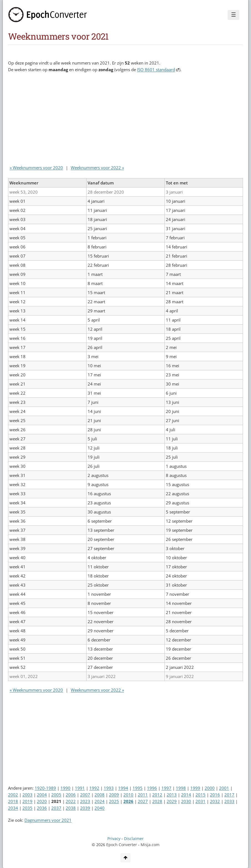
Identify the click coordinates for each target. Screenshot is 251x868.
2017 (229, 795)
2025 (114, 801)
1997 (166, 788)
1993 (109, 788)
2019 (27, 801)
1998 (181, 788)
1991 (80, 788)
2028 (157, 801)
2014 (186, 795)
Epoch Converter (122, 845)
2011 (143, 795)
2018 (13, 801)
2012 (157, 795)
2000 (210, 788)
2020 (42, 801)
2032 (215, 801)
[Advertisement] (109, 120)
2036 (42, 808)
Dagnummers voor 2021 (48, 820)
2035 (27, 808)
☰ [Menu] (234, 15)
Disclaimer (134, 839)
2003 (27, 795)
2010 (128, 795)
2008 (100, 795)
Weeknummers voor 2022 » (97, 168)
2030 (186, 801)
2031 (201, 801)
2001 (224, 788)
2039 (85, 808)
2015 (201, 795)
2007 (85, 795)
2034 (13, 808)
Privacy (114, 839)
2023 (85, 801)
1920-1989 (45, 788)
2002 (13, 795)
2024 (100, 801)
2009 (114, 795)
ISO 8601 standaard (156, 70)
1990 (65, 788)
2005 (56, 795)
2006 (71, 795)
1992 (94, 788)
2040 (100, 808)
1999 (195, 788)
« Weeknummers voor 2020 (36, 168)
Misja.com (150, 845)
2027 (143, 801)
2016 (215, 795)
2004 (42, 795)
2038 (71, 808)
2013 (172, 795)
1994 (123, 788)
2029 (172, 801)
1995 (138, 788)
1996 (152, 788)
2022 (71, 801)
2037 (56, 808)
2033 (229, 801)
